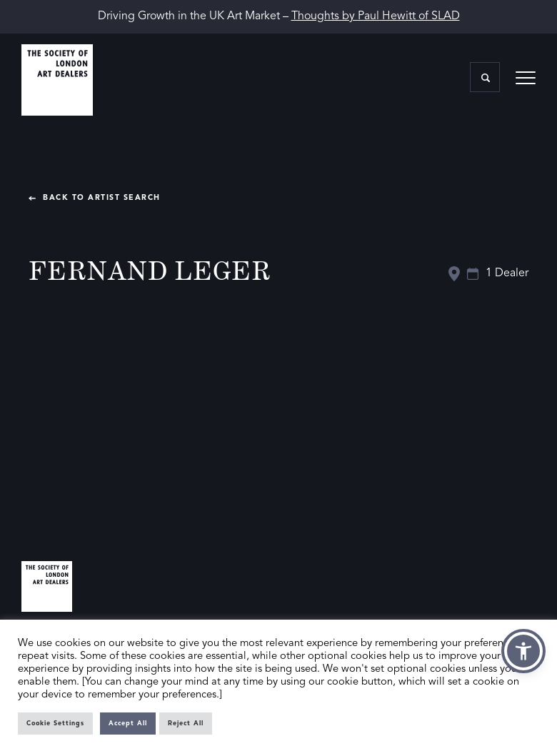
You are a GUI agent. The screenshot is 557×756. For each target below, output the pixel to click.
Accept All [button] (128, 724)
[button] (523, 651)
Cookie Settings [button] (55, 724)
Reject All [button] (186, 724)
